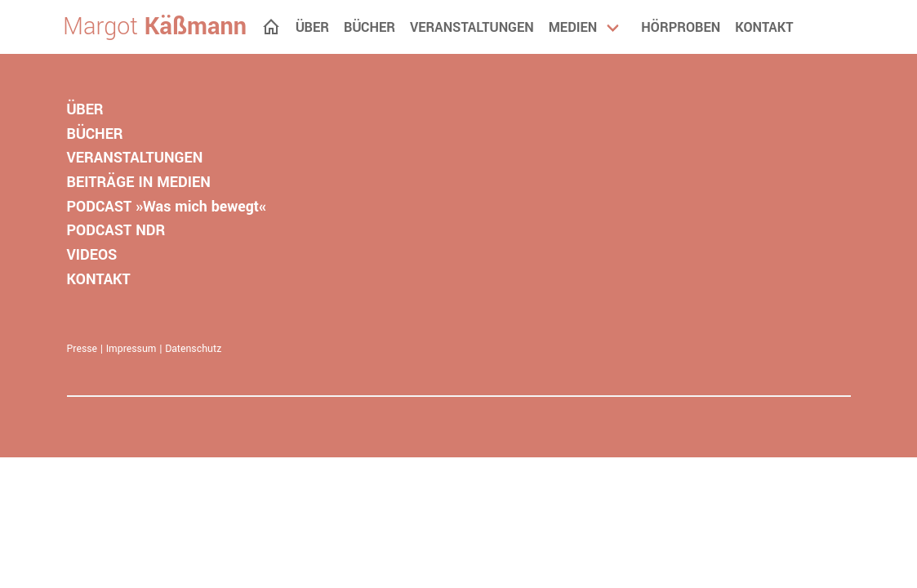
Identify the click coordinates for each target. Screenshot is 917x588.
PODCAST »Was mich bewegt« (167, 207)
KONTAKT (99, 279)
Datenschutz (193, 349)
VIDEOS (92, 255)
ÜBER (85, 109)
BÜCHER (95, 134)
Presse (82, 349)
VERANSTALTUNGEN (135, 158)
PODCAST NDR (116, 230)
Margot (155, 27)
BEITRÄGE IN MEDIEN (139, 182)
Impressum (131, 349)
